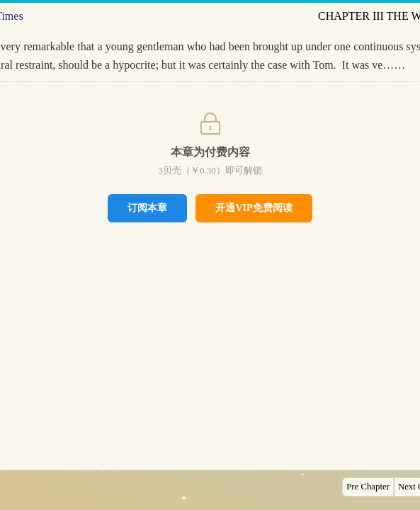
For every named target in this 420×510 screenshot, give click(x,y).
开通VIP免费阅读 (254, 208)
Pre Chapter (368, 487)
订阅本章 (147, 208)
